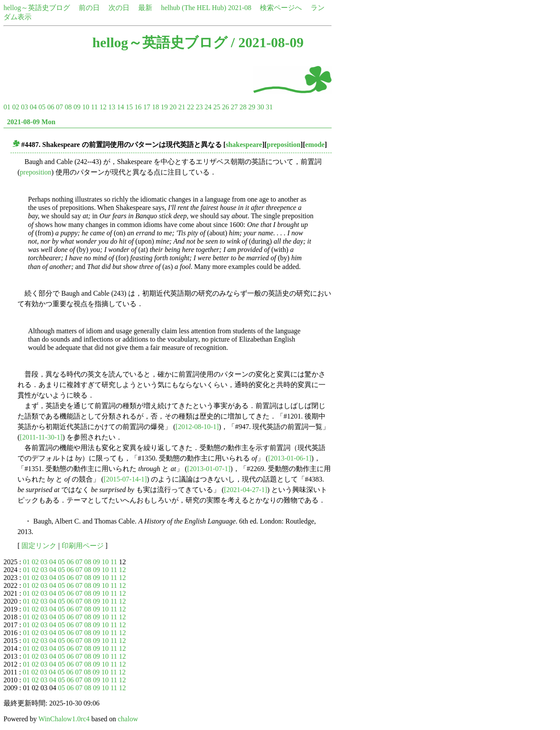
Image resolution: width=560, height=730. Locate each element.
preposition (284, 145)
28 (243, 107)
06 (51, 107)
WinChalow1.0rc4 (64, 719)
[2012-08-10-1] (197, 427)
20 (173, 107)
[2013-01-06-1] (290, 458)
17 (147, 107)
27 (234, 107)
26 (225, 107)
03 (24, 107)
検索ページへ (281, 8)
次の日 (119, 8)
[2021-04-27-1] (246, 490)
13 (112, 107)
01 (7, 107)
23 (199, 107)
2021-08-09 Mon (31, 122)
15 (129, 107)
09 (77, 107)
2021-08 (240, 8)
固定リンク (39, 546)
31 (269, 107)
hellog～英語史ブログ (37, 8)
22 (190, 107)
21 (182, 107)
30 (260, 107)
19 (164, 107)
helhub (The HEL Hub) (194, 8)
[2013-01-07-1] (209, 469)
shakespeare (244, 145)
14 (120, 107)
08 (68, 107)
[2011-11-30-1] (41, 437)
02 (16, 107)
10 (86, 107)
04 (33, 107)
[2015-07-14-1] (125, 479)
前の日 (89, 8)
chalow (128, 719)
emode (315, 145)
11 (94, 107)
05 (42, 107)
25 (217, 107)
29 (252, 107)
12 (103, 107)
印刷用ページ (83, 546)
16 (138, 107)
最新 (145, 8)
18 (155, 107)
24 (208, 107)
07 (59, 107)
